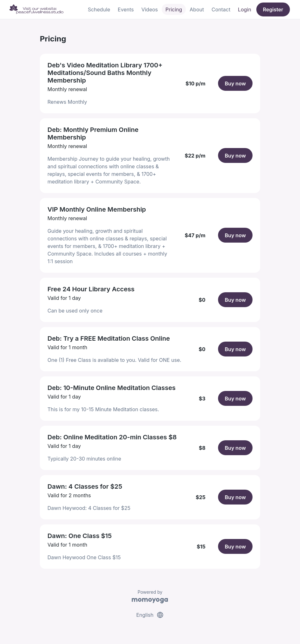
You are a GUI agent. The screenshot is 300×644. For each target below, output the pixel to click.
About (197, 9)
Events (126, 9)
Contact (221, 9)
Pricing (174, 9)
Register (273, 9)
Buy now (235, 84)
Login (245, 9)
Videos (150, 9)
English (150, 615)
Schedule (99, 9)
